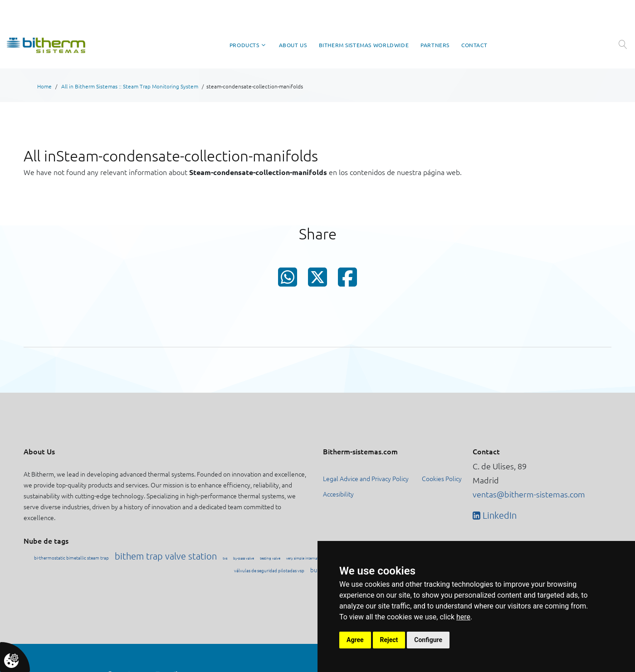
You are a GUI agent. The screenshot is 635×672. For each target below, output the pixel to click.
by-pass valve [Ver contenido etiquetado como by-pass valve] (244, 558)
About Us (293, 45)
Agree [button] (355, 640)
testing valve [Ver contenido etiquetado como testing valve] (270, 558)
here (463, 617)
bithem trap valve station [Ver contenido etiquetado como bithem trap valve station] (166, 556)
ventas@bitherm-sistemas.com (529, 494)
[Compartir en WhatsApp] (288, 281)
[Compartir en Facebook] (347, 281)
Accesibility (338, 494)
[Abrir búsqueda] (622, 44)
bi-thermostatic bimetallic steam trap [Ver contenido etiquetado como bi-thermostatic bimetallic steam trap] (71, 558)
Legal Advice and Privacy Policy (366, 478)
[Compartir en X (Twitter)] (317, 280)
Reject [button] (389, 640)
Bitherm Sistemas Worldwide (364, 45)
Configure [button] (428, 640)
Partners (435, 45)
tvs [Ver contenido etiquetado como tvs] (225, 558)
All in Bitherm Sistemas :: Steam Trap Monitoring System (130, 86)
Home (44, 86)
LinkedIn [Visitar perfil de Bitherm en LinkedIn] (498, 515)
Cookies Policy (442, 478)
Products (244, 45)
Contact (474, 45)
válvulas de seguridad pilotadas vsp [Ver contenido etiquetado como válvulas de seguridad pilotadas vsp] (269, 570)
